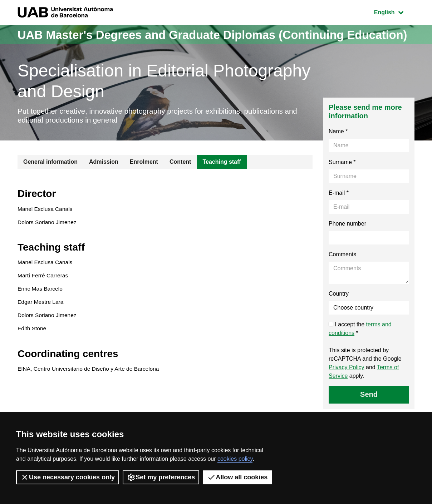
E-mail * (339, 214)
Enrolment (144, 182)
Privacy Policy (347, 388)
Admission (104, 182)
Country (339, 314)
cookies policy (235, 459)
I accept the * (360, 349)
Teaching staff (222, 182)
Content (180, 182)
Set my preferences (161, 477)
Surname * (342, 183)
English (394, 12)
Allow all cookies (237, 477)
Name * (338, 152)
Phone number (347, 244)
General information (50, 182)
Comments (342, 275)
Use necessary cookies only (68, 477)
